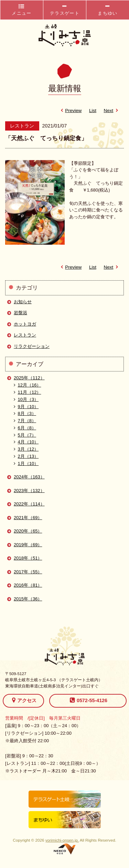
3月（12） (26, 449)
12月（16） (27, 385)
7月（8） (25, 421)
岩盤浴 (20, 313)
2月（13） (26, 456)
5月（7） (25, 435)
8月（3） (25, 413)
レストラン (25, 335)
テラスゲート (65, 10)
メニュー (21, 10)
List (93, 111)
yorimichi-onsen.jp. (62, 840)
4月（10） (26, 442)
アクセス (24, 700)
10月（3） (26, 399)
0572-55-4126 (89, 700)
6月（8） (25, 428)
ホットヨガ (25, 324)
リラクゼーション (32, 346)
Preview (70, 111)
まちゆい (107, 10)
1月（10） (26, 463)
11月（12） (27, 392)
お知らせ (23, 302)
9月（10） (26, 407)
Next (112, 111)
